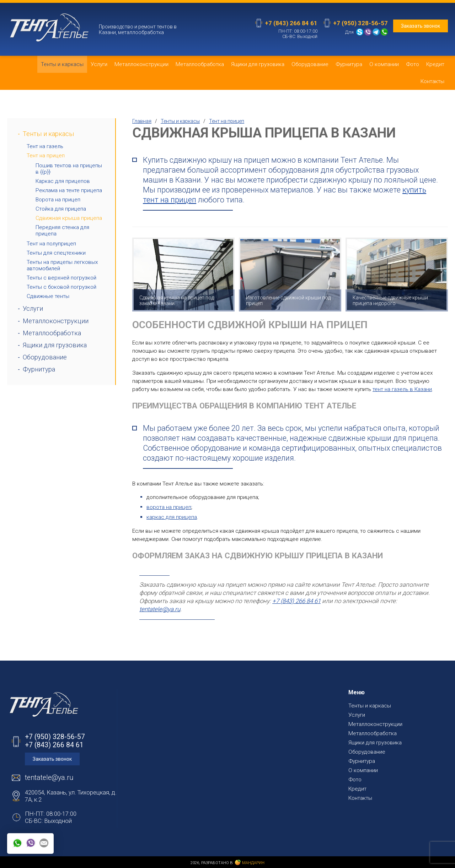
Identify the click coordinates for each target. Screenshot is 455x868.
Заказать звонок (421, 26)
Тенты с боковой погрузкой (61, 287)
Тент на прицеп (46, 156)
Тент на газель (45, 146)
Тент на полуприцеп (51, 244)
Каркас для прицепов (63, 181)
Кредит (435, 64)
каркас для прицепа (172, 517)
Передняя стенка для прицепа (62, 230)
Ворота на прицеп (58, 200)
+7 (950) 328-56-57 (360, 23)
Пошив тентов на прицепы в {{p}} (69, 169)
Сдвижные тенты (48, 296)
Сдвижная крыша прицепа (69, 218)
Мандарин (250, 862)
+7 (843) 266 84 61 (291, 23)
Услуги (99, 64)
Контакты (432, 81)
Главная (142, 121)
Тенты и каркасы (62, 64)
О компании (384, 64)
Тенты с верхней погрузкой (61, 278)
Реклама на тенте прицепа (69, 190)
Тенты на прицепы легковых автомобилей (62, 265)
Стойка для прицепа (61, 209)
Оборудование (310, 64)
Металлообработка (200, 64)
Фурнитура (349, 64)
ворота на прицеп (169, 507)
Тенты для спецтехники (56, 253)
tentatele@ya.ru (160, 609)
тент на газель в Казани (402, 389)
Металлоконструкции (141, 64)
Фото (413, 64)
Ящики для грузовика (258, 64)
